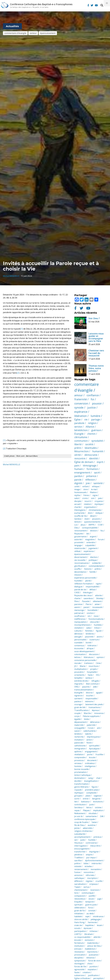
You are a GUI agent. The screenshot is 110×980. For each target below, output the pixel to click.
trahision (88, 663)
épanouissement (48, 33)
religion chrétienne (83, 831)
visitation (79, 628)
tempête (78, 678)
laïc (88, 534)
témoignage (90, 466)
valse (88, 628)
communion (81, 441)
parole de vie (80, 590)
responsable (91, 698)
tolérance (92, 645)
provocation (80, 955)
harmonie (92, 922)
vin (89, 616)
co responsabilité (82, 937)
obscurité (94, 622)
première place (92, 790)
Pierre (88, 604)
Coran (91, 728)
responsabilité (92, 587)
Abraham (89, 934)
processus (79, 760)
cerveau (78, 763)
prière (78, 448)
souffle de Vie (80, 516)
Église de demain (84, 462)
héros (89, 807)
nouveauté (97, 607)
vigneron (78, 696)
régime (89, 881)
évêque (99, 513)
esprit (100, 462)
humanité (98, 451)
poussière (79, 672)
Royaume (79, 534)
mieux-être (95, 846)
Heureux (78, 843)
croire (85, 498)
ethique (96, 486)
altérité (97, 937)
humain (79, 469)
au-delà (90, 913)
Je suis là (78, 816)
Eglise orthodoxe (82, 978)
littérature (88, 657)
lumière (96, 416)
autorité (78, 539)
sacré (97, 473)
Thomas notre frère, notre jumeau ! (96, 368)
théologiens (80, 510)
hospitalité (92, 672)
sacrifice (78, 860)
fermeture (79, 943)
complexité (91, 793)
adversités (88, 828)
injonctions (92, 952)
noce (96, 616)
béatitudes (91, 448)
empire (89, 855)
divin (90, 513)
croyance (99, 501)
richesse (93, 931)
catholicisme (80, 746)
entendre (91, 542)
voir (93, 498)
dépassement (80, 722)
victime (98, 807)
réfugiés (95, 681)
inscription (92, 878)
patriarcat (79, 613)
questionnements (92, 522)
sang (91, 778)
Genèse (78, 519)
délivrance (95, 722)
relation (87, 504)
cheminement (81, 890)
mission (78, 575)
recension (95, 890)
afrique (90, 648)
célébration (80, 908)
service (78, 427)
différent (78, 881)
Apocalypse (94, 749)
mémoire (89, 701)
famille (93, 572)
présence (91, 476)
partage (96, 420)
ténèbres (90, 634)
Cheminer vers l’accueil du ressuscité (96, 353)
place (88, 796)
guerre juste (91, 905)
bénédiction (81, 430)
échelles (88, 866)
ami (99, 728)
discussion (94, 654)
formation (92, 469)
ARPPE (91, 525)
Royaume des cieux (83, 595)
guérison (96, 430)
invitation (79, 740)
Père (76, 601)
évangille (78, 693)
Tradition (79, 858)
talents (88, 734)
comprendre (80, 757)
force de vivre (94, 961)
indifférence (80, 619)
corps (77, 716)
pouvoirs (96, 519)
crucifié (99, 881)
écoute (92, 757)
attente (98, 595)
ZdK (102, 816)
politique (93, 560)
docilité (78, 781)
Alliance (90, 427)
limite (86, 719)
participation (80, 931)
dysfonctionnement (94, 860)
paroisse (78, 604)
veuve (91, 899)
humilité (78, 581)
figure (94, 787)
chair (98, 778)
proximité (79, 542)
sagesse (97, 796)
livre (76, 893)
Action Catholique (82, 775)
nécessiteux (80, 899)
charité (77, 507)
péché (88, 581)
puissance (93, 955)
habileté (78, 916)
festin (89, 743)
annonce (78, 875)
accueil (77, 504)
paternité (91, 725)
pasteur (78, 701)
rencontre (80, 458)
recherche (79, 737)
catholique (79, 878)
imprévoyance (93, 737)
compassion (80, 896)
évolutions (98, 802)
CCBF (100, 525)
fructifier (100, 754)
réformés (90, 875)
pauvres (86, 687)
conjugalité (79, 728)
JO (75, 666)
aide (95, 687)
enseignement (82, 473)
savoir (77, 731)
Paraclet (86, 601)
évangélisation (91, 781)
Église (77, 420)
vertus (86, 887)
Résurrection (81, 451)
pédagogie (96, 919)
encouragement (82, 849)
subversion (79, 975)
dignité (78, 483)
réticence (90, 958)
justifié (92, 896)
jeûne (77, 828)
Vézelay (100, 598)
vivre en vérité (81, 919)
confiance (93, 395)
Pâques (86, 810)
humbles (98, 625)
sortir (77, 799)
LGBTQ (78, 934)
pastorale (79, 743)
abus (83, 525)
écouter (78, 940)
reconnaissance (81, 563)
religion (92, 423)
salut (77, 498)
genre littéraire (81, 787)
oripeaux (93, 884)
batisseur (85, 802)
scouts (77, 928)
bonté (88, 643)
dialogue (78, 587)
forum (101, 539)
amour (79, 395)
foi (92, 399)
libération (81, 416)
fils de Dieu (79, 825)
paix (100, 498)
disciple (78, 501)
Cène (98, 663)
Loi (76, 525)
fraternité (81, 399)
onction (90, 613)
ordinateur (90, 763)
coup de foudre (81, 822)
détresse (78, 634)
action (89, 740)
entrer (86, 799)
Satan (94, 822)
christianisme (95, 510)
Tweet (77, 887)
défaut (92, 590)
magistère (90, 539)
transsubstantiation (83, 690)
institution (79, 946)
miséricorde (80, 548)
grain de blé (80, 707)
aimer (97, 604)
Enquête (78, 902)
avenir (77, 607)
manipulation (80, 622)
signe (98, 584)
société (89, 444)
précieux (97, 837)
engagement (91, 752)
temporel (90, 902)
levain (100, 925)
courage (78, 704)
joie (88, 483)
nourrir (88, 501)
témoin (78, 522)
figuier (99, 631)
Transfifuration (81, 710)
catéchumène (89, 731)
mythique (79, 793)
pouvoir (97, 403)
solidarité (96, 563)
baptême (89, 925)
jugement (93, 548)
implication (98, 810)
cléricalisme (81, 437)
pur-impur (91, 858)
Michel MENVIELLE (11, 276)
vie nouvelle (80, 560)
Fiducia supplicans (91, 716)
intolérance (98, 916)
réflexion (90, 480)
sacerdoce (88, 598)
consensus (79, 645)
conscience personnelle (85, 660)
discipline (79, 958)
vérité (78, 455)
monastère (96, 869)
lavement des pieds (94, 704)
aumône (92, 825)
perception (98, 978)
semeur (33, 33)
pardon (78, 476)
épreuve (88, 928)
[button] (107, 3)
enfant (86, 486)
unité (77, 486)
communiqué (88, 893)
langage (78, 545)
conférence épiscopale (85, 819)
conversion (81, 403)
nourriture (93, 666)
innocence (99, 713)
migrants (78, 684)
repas (77, 810)
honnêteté (92, 610)
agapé (99, 693)
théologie (87, 592)
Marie (82, 666)
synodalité (97, 441)
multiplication (81, 669)
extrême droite (81, 681)
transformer (80, 852)
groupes (78, 796)
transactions (94, 707)
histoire (88, 569)
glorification (80, 566)
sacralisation (80, 884)
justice (92, 407)
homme (78, 766)
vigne (95, 495)
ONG (77, 687)
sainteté (98, 483)
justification (93, 975)
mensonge (79, 610)
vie (86, 420)
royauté (78, 790)
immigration (80, 749)
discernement (81, 557)
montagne (79, 964)
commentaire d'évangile (15, 33)
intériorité (96, 863)
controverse (91, 843)
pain (77, 466)
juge (99, 899)
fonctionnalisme (96, 619)
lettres (77, 657)
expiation (92, 969)
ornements (79, 675)
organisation (90, 507)
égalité (77, 719)
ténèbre (78, 734)
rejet (87, 916)
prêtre (98, 569)
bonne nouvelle (81, 769)
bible (86, 863)
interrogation (81, 846)
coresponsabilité (90, 528)
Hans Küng (79, 922)
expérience (89, 551)
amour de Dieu (94, 946)
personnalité (80, 640)
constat (92, 911)
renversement (81, 869)
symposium (80, 961)
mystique (99, 504)
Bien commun (92, 684)
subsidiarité (80, 834)
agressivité (79, 969)
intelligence (90, 766)
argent (93, 537)
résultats (93, 813)
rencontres (89, 872)
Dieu (76, 528)
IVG (98, 675)
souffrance (79, 616)
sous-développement (84, 651)
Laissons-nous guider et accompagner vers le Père (96, 337)
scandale (78, 643)
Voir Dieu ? (94, 318)
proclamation (80, 772)
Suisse (77, 872)
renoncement (80, 531)
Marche (87, 713)
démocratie (91, 455)
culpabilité (90, 545)
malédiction (90, 949)
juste (91, 805)
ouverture (94, 640)
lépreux (95, 710)
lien (76, 802)
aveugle (78, 637)
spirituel (78, 905)
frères (86, 495)
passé (86, 607)
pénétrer (78, 855)
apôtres (78, 752)
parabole (79, 423)
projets (93, 669)
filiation (93, 492)
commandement (96, 566)
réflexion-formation (83, 584)
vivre (86, 489)
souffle (77, 569)
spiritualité (94, 746)
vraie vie (78, 925)
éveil (87, 519)
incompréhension (82, 625)
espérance (81, 412)
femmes (89, 631)
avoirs (99, 637)
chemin (91, 434)
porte (90, 754)
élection (94, 557)
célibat (77, 551)
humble (92, 840)
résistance (79, 952)
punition (93, 967)
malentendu (93, 943)
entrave (78, 949)
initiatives (79, 913)
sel (76, 840)
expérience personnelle (85, 578)
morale (78, 663)
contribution (80, 805)
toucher (90, 696)
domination (80, 778)
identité (93, 458)
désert (93, 516)
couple (77, 713)
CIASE (77, 592)
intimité (78, 866)
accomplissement (82, 837)
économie (79, 648)
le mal (94, 489)
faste (90, 675)
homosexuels (80, 492)
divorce (89, 693)
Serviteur (79, 807)
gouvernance (80, 537)
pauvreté (89, 637)
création (86, 972)
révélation (79, 754)
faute (77, 972)
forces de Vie (80, 967)
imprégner (94, 852)
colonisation (80, 654)
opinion (100, 657)
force (91, 908)
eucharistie (79, 513)
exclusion (89, 940)
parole (78, 480)
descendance (80, 572)
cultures (78, 631)
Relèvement (80, 813)
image (77, 489)
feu (102, 531)
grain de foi (80, 911)
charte (77, 598)
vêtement (97, 601)
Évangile (79, 434)
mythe (77, 495)
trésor (97, 628)
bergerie (96, 799)
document (92, 760)
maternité (79, 725)
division (94, 531)
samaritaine (91, 816)
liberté (78, 444)
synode (79, 407)
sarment (78, 698)
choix (90, 964)
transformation (81, 784)
